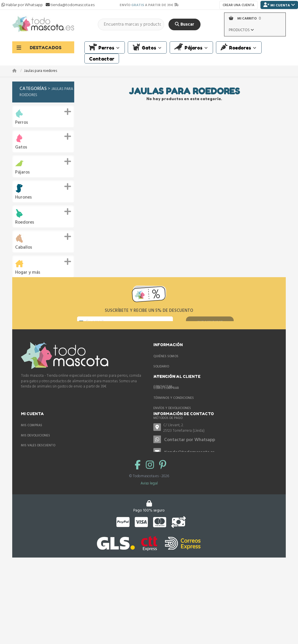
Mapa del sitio (165, 392)
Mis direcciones (166, 461)
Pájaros (22, 172)
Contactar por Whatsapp (57, 525)
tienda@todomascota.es (57, 538)
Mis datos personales (172, 472)
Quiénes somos (166, 372)
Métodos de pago (36, 461)
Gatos (21, 147)
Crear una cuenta (238, 5)
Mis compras (164, 431)
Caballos (24, 248)
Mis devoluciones (168, 441)
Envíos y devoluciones (40, 452)
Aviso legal (149, 581)
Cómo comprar (34, 431)
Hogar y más (28, 273)
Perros (22, 123)
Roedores (25, 223)
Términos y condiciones (41, 441)
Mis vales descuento (171, 452)
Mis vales (161, 482)
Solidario (161, 382)
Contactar (163, 402)
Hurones (23, 198)
